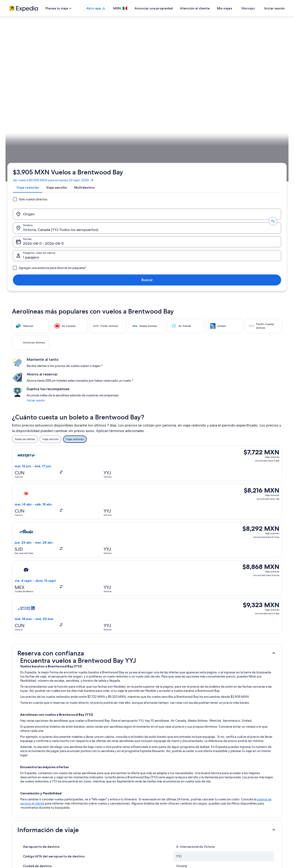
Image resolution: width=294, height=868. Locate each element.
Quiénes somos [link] (19, 773)
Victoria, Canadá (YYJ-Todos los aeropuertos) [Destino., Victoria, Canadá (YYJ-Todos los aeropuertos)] (120, 92)
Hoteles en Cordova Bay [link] (165, 700)
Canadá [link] (48, 144)
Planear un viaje (272, 144)
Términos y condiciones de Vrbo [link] (172, 802)
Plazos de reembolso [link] (236, 795)
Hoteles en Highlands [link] (32, 718)
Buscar (270, 90)
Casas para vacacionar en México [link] (101, 788)
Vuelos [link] (35, 144)
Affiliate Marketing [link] (21, 810)
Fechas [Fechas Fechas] (165, 92)
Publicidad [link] (16, 802)
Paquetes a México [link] (92, 795)
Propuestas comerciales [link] (24, 795)
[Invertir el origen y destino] (81, 90)
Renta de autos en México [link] (97, 810)
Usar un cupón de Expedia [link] (239, 802)
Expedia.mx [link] (19, 144)
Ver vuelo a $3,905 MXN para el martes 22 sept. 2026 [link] (55, 63)
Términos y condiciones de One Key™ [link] (175, 795)
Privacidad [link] (158, 773)
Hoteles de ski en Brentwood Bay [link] (40, 691)
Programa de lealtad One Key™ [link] (100, 832)
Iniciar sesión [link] (221, 209)
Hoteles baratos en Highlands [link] (169, 709)
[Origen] (47, 90)
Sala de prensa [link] (18, 817)
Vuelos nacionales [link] (92, 802)
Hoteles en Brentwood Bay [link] (168, 691)
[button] (147, 348)
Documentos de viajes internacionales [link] (246, 810)
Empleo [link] (14, 780)
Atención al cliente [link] (234, 773)
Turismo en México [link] (92, 773)
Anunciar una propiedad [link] (24, 788)
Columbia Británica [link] (69, 144)
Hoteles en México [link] (92, 780)
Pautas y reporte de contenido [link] (171, 810)
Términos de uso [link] (162, 788)
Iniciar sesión (274, 8)
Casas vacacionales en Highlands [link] (40, 709)
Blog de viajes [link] (89, 825)
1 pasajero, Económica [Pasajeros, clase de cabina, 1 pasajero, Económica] (221, 92)
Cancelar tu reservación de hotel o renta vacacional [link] (254, 788)
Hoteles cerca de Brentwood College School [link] (48, 700)
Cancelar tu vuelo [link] (234, 780)
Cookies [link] (157, 780)
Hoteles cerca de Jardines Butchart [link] (173, 718)
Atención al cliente (208, 8)
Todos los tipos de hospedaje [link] (99, 817)
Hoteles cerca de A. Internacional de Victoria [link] (48, 683)
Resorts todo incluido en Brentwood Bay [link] (177, 683)
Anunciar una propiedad (167, 8)
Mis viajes (238, 8)
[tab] (30, 74)
